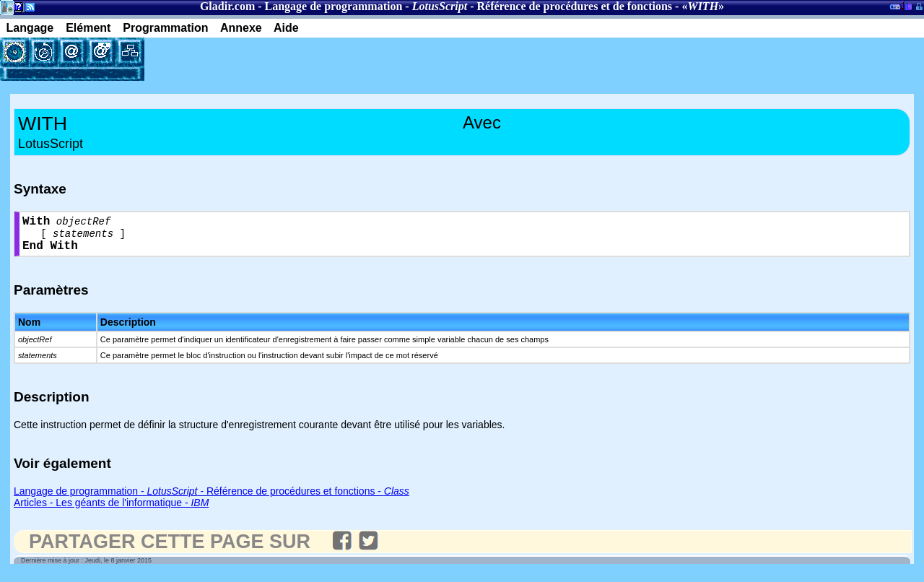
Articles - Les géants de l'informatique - (111, 511)
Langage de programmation (334, 6)
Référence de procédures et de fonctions (574, 6)
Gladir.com (227, 6)
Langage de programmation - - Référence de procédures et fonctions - (212, 499)
